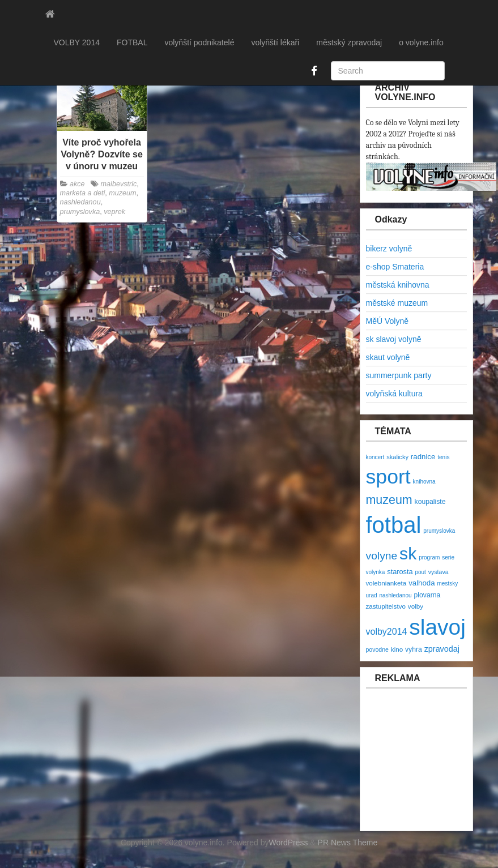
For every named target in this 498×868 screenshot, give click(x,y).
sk (408, 553)
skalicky (397, 457)
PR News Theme (348, 843)
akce (77, 184)
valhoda (422, 583)
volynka (376, 572)
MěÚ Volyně (387, 321)
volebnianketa (386, 583)
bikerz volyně (389, 249)
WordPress (289, 843)
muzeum (122, 193)
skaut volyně (388, 357)
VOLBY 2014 (77, 42)
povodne (377, 649)
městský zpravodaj (349, 42)
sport (388, 477)
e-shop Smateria (395, 267)
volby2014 (387, 632)
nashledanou (80, 202)
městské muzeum (397, 303)
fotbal (394, 525)
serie (448, 557)
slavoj (437, 627)
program (429, 557)
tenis (443, 457)
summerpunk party (399, 375)
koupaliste (430, 502)
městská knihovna (398, 285)
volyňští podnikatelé (199, 42)
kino (397, 649)
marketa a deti (83, 193)
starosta (400, 572)
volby (416, 606)
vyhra (414, 649)
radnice (423, 457)
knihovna (424, 482)
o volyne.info (421, 42)
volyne (382, 556)
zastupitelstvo (386, 606)
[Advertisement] (430, 766)
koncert (375, 457)
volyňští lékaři (275, 42)
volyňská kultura (394, 394)
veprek (114, 212)
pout (420, 572)
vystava (439, 572)
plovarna (427, 595)
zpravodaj (442, 649)
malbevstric (119, 184)
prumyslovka (80, 212)
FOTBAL (132, 42)
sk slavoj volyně (394, 339)
